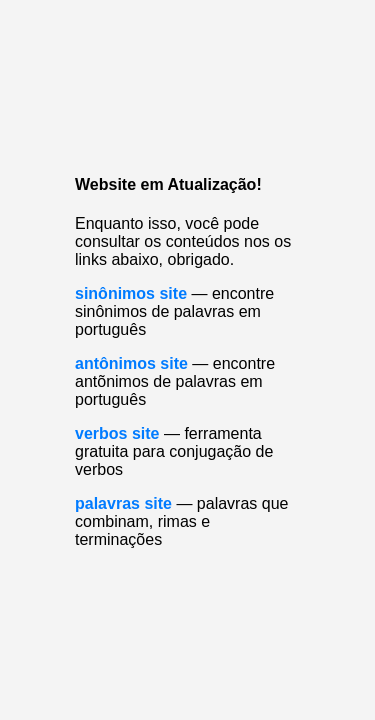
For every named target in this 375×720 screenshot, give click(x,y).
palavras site (123, 503)
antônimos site (131, 363)
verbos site (117, 433)
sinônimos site (131, 293)
